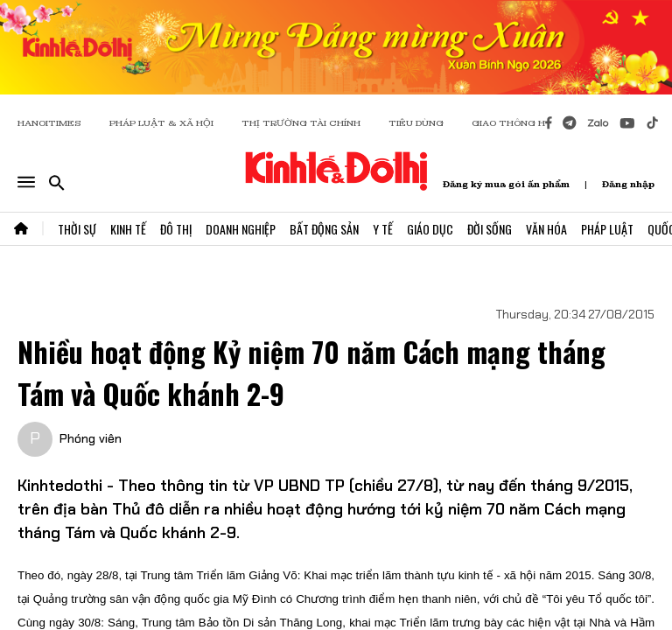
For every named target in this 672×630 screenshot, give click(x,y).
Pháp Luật (607, 229)
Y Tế (383, 229)
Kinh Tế (128, 229)
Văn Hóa (546, 229)
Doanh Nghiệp (241, 229)
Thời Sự (77, 229)
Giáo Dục (430, 229)
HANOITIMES (49, 123)
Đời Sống (490, 229)
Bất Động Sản (324, 229)
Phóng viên (91, 438)
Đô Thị (176, 229)
